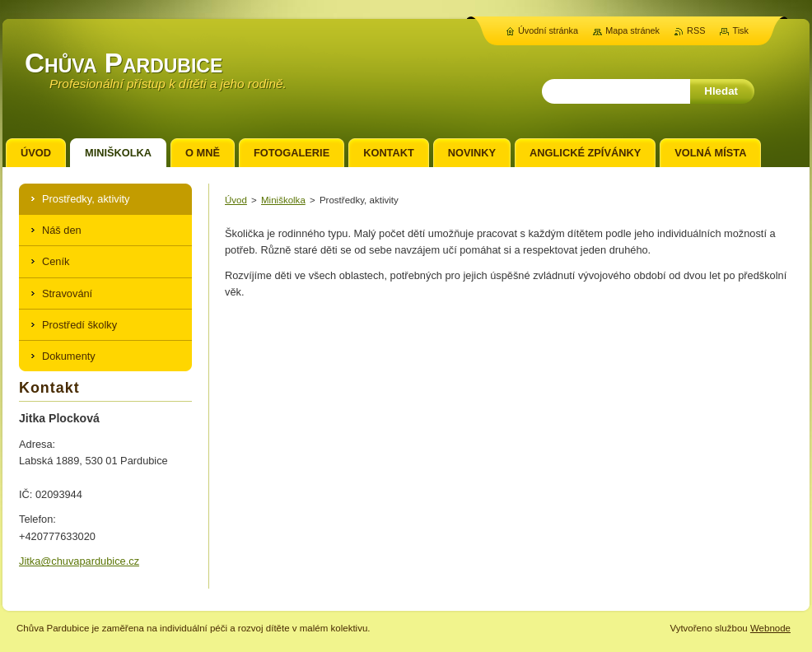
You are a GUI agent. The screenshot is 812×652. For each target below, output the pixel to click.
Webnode (770, 628)
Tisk (740, 30)
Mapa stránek (632, 30)
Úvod (236, 200)
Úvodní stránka (548, 30)
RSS (696, 30)
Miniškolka (283, 200)
